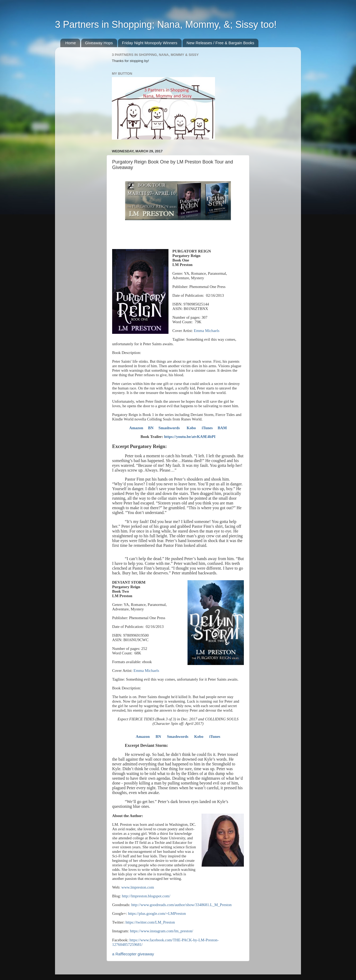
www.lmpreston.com (138, 887)
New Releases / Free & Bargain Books (220, 43)
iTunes (207, 428)
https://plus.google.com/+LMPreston (157, 914)
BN (151, 428)
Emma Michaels (207, 331)
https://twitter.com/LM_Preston (150, 922)
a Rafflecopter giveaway (133, 954)
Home (71, 43)
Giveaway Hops (99, 43)
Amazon (136, 428)
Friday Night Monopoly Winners (150, 43)
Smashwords (169, 428)
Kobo (191, 428)
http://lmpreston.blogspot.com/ (146, 896)
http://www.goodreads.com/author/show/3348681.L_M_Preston (181, 905)
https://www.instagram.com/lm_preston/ (161, 931)
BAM (222, 428)
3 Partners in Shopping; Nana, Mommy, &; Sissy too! (166, 25)
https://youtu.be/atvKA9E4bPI (190, 437)
